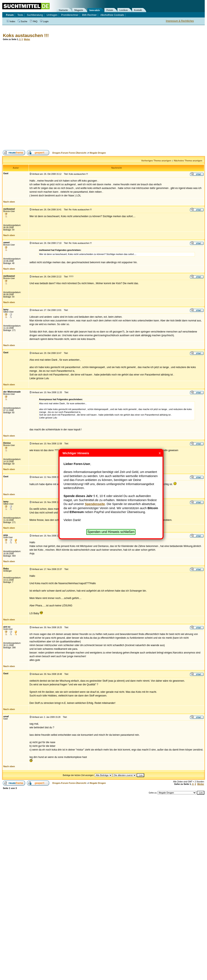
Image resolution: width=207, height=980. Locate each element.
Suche (22, 21)
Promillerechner (70, 15)
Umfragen (52, 15)
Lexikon (124, 10)
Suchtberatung (35, 15)
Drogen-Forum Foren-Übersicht (69, 153)
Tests (20, 15)
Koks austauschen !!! (26, 35)
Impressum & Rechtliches (180, 21)
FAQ (33, 21)
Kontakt (138, 10)
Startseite (63, 10)
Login (44, 21)
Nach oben (9, 202)
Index (11, 21)
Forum (110, 10)
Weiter (27, 39)
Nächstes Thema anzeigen (188, 161)
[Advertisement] (50, 95)
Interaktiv (95, 10)
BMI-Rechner (89, 15)
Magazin (79, 10)
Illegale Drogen (98, 153)
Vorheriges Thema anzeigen (156, 161)
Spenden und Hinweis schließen (111, 532)
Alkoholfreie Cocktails (112, 15)
